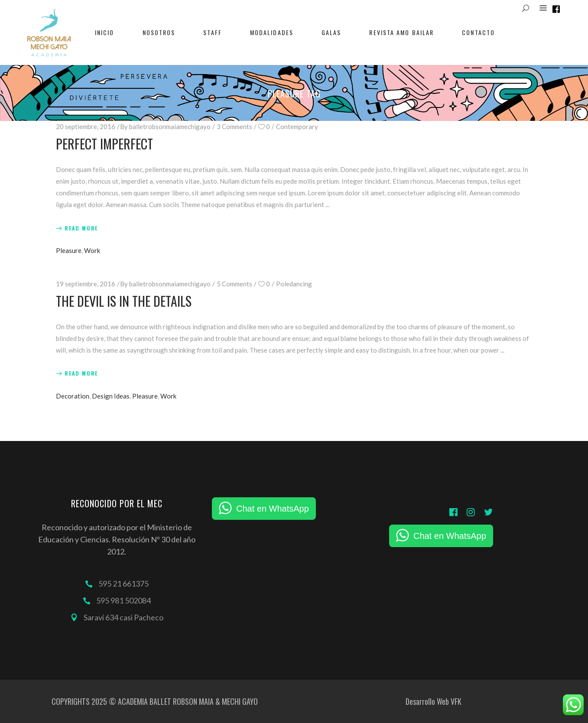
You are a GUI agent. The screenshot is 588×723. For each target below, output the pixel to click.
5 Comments (234, 284)
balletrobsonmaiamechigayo (170, 126)
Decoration (73, 396)
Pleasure (69, 250)
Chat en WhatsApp (273, 509)
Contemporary (297, 126)
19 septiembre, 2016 (86, 284)
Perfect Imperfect (104, 144)
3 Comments (234, 126)
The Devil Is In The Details (124, 301)
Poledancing (294, 284)
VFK (456, 701)
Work (92, 250)
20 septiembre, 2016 (86, 126)
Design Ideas (111, 396)
